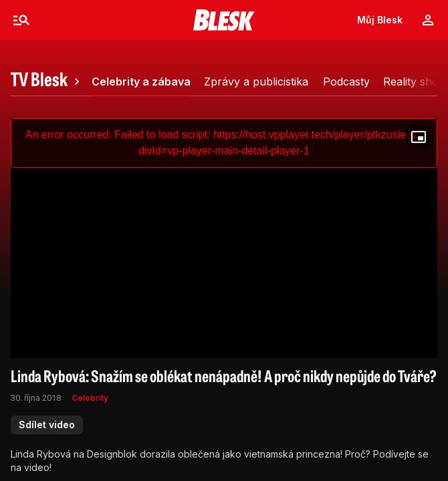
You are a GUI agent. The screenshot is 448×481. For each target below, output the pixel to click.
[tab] (47, 82)
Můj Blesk (380, 20)
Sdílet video (47, 425)
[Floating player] (419, 137)
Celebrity (90, 398)
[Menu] (21, 20)
